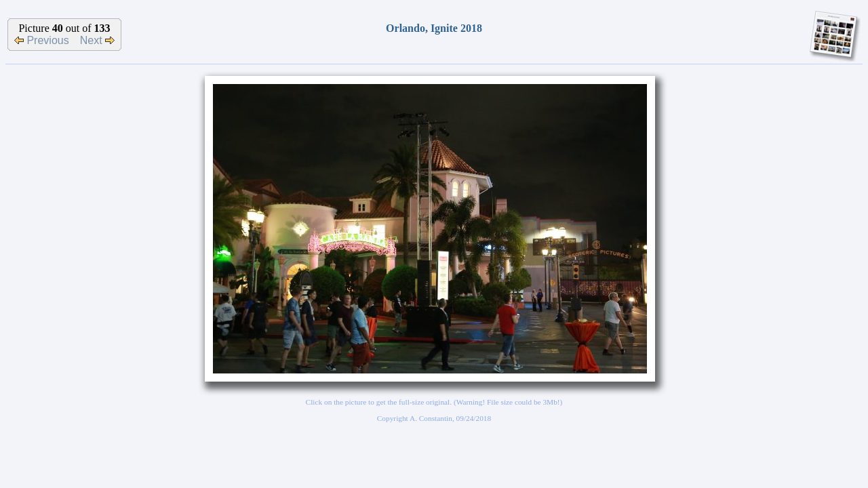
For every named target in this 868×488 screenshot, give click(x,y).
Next (97, 40)
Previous (42, 40)
